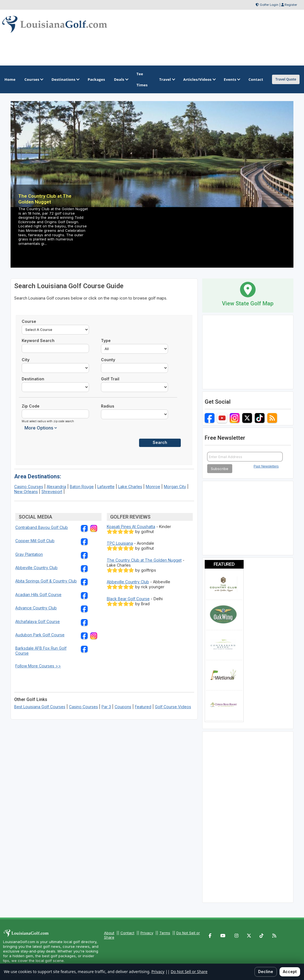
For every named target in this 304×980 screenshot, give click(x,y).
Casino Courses (29, 487)
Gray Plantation (29, 554)
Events (232, 79)
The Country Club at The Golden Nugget (144, 560)
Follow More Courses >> (38, 666)
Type (106, 341)
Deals (121, 79)
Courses (34, 79)
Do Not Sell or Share (189, 972)
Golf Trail (110, 379)
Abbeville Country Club (36, 568)
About (109, 933)
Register (291, 5)
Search (160, 442)
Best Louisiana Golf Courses (40, 707)
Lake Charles (130, 487)
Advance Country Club (36, 608)
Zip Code (31, 406)
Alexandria (56, 487)
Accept (290, 972)
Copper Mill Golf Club (35, 541)
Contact (127, 933)
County (108, 360)
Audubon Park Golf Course (40, 635)
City (26, 360)
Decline (266, 972)
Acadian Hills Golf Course (38, 595)
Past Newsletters (266, 466)
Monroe (153, 487)
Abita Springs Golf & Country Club (46, 581)
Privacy (147, 933)
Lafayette (106, 487)
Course (29, 321)
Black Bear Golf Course (128, 599)
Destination (33, 379)
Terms (165, 933)
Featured (143, 707)
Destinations (65, 79)
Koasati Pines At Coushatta (131, 527)
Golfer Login (269, 5)
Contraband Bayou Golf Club (42, 527)
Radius (108, 406)
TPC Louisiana (120, 543)
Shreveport (52, 492)
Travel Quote (286, 79)
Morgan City (175, 487)
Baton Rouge (82, 487)
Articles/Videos (199, 79)
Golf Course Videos (173, 707)
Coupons (123, 707)
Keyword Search (38, 341)
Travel (167, 79)
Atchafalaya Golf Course (38, 621)
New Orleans (26, 492)
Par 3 (106, 707)
